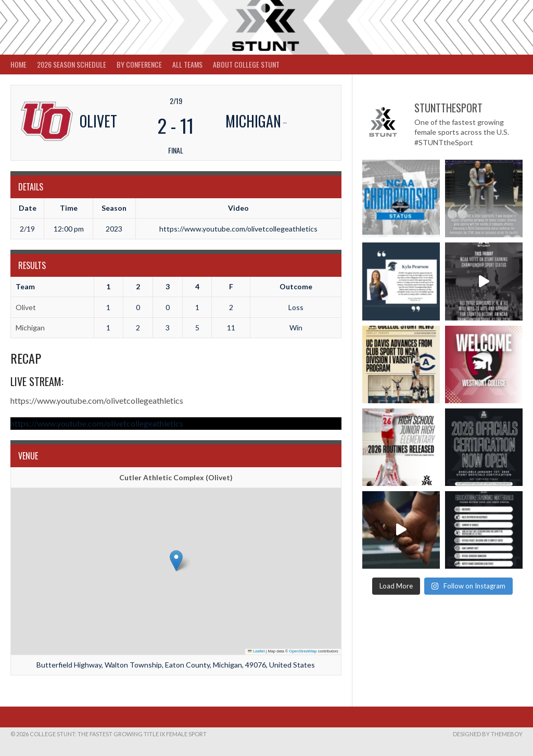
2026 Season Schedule (72, 64)
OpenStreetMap (303, 651)
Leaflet (256, 651)
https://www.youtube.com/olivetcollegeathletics (97, 400)
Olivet (26, 307)
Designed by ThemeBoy (488, 734)
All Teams (187, 64)
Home (18, 64)
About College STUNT (246, 64)
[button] (176, 561)
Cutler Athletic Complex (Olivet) (176, 477)
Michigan (30, 328)
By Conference (139, 64)
